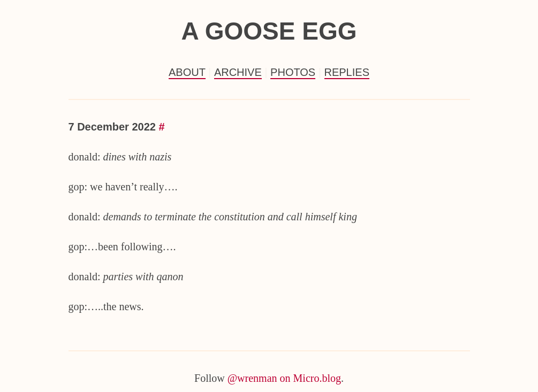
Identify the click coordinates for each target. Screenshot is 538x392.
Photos (293, 72)
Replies (347, 72)
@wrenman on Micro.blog (284, 378)
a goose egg (269, 31)
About (187, 72)
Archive (238, 72)
